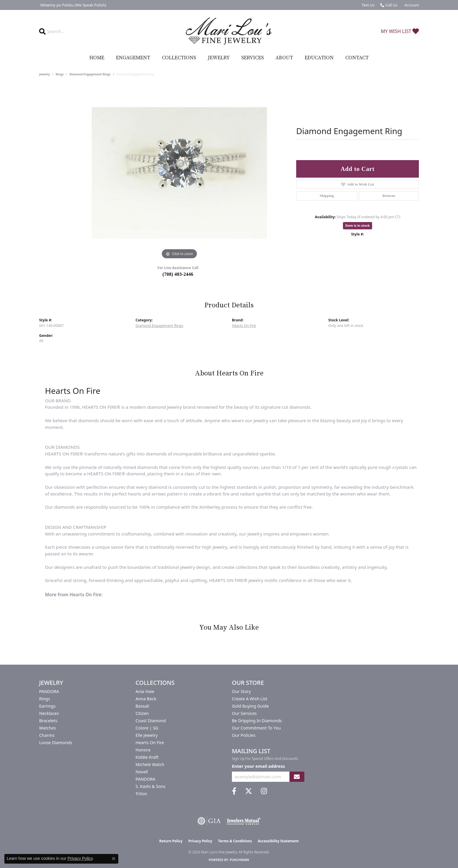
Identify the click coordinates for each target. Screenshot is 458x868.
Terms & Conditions (235, 841)
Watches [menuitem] (47, 728)
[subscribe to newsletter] (297, 777)
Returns (389, 196)
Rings (60, 74)
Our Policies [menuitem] (244, 735)
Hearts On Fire (244, 326)
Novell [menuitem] (142, 772)
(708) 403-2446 (178, 274)
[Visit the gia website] (209, 821)
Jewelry (219, 58)
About (284, 58)
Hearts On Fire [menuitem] (150, 743)
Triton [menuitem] (141, 794)
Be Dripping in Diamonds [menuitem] (257, 721)
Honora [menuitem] (143, 750)
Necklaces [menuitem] (49, 713)
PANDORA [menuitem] (49, 691)
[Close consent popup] (114, 859)
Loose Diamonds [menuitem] (56, 743)
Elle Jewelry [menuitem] (146, 735)
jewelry (45, 74)
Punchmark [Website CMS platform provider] (240, 860)
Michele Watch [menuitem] (150, 764)
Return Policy (171, 841)
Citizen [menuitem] (142, 713)
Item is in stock (358, 225)
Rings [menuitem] (45, 699)
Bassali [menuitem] (142, 706)
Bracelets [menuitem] (48, 721)
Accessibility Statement (278, 841)
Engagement (133, 58)
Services (253, 58)
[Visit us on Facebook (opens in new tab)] (234, 791)
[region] (179, 173)
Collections (179, 58)
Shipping (327, 196)
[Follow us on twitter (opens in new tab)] (249, 791)
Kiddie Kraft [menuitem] (147, 757)
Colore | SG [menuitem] (147, 728)
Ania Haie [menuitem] (145, 691)
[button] (411, 5)
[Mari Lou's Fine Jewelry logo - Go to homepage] (229, 31)
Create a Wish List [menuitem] (250, 699)
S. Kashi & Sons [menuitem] (150, 786)
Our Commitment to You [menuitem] (256, 728)
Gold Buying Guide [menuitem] (250, 706)
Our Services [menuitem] (244, 713)
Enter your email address (258, 766)
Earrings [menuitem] (47, 706)
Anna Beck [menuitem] (146, 699)
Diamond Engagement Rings (90, 74)
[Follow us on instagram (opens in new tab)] (264, 791)
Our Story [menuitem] (241, 691)
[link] (73, 5)
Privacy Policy (200, 841)
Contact (357, 58)
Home (97, 58)
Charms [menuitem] (47, 735)
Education (319, 58)
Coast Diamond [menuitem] (151, 721)
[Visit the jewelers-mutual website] (243, 821)
